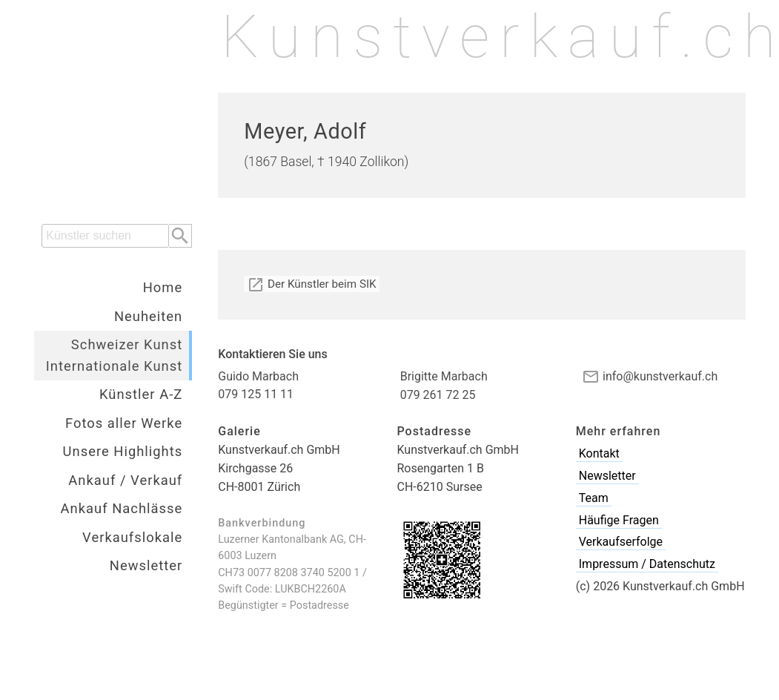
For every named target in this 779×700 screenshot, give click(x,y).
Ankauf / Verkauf (125, 480)
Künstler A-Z (141, 394)
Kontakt (599, 453)
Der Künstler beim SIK (311, 284)
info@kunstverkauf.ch (650, 376)
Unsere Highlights (123, 451)
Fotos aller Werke (124, 423)
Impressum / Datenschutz (647, 564)
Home (163, 287)
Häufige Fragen (619, 520)
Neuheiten (148, 316)
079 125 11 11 (256, 394)
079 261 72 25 (438, 395)
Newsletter (146, 565)
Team (594, 498)
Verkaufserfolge (621, 542)
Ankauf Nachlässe (122, 508)
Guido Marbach (258, 376)
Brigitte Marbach (444, 376)
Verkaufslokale (132, 537)
